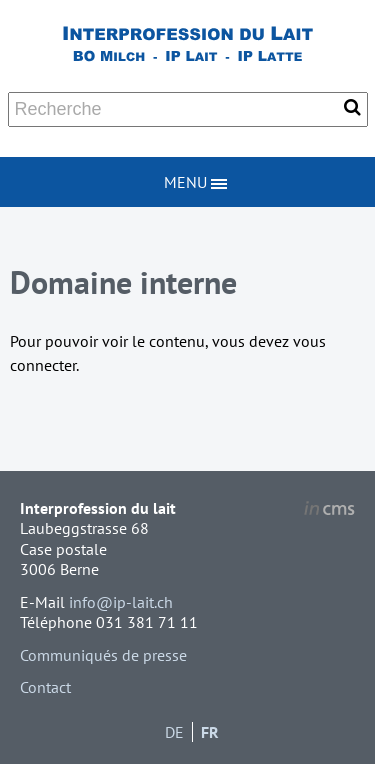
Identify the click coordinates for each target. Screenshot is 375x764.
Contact (45, 687)
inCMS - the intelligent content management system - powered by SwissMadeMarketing (329, 511)
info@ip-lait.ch (121, 602)
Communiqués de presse (103, 655)
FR (210, 732)
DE (174, 732)
